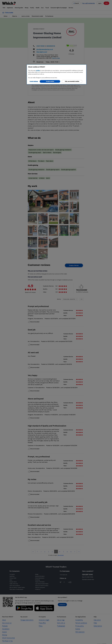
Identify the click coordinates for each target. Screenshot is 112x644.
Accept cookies (50, 81)
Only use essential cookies (72, 81)
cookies (38, 70)
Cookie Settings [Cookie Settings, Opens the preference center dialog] (34, 81)
